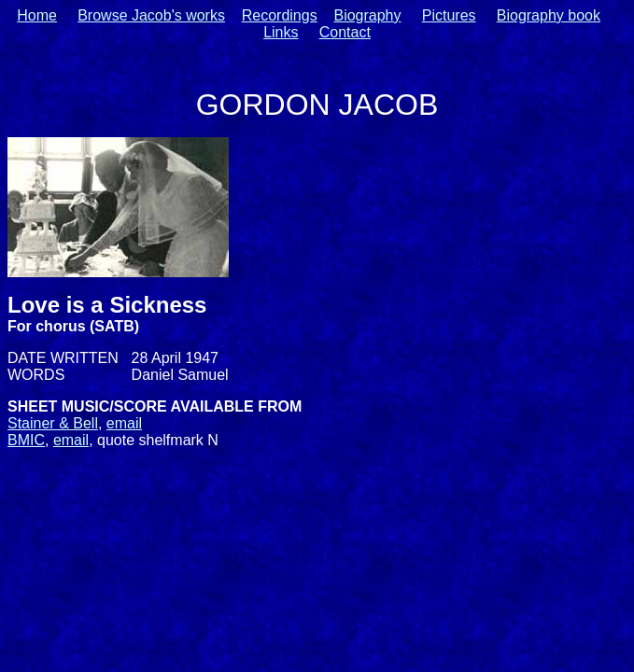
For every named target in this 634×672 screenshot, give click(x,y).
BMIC (26, 440)
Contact (345, 32)
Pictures (449, 15)
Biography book (549, 15)
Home (37, 15)
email (124, 423)
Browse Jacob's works (151, 15)
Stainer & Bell (53, 423)
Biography (367, 15)
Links (281, 32)
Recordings (280, 15)
